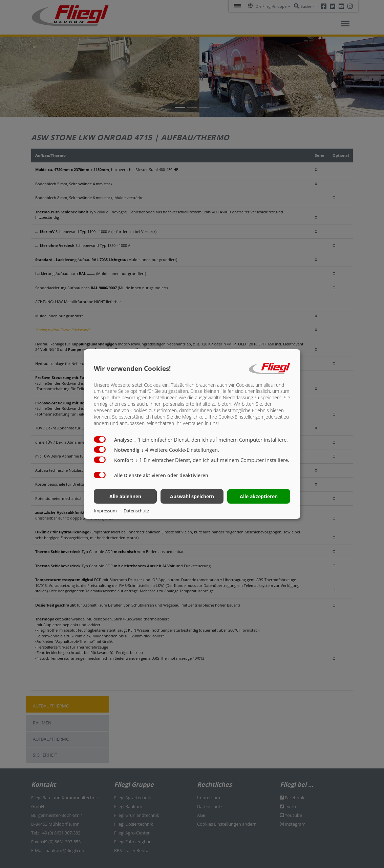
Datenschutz (136, 511)
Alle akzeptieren (259, 496)
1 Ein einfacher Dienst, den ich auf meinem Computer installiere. (211, 440)
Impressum (105, 511)
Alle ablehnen (125, 496)
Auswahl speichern (192, 496)
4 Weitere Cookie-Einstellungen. (180, 450)
